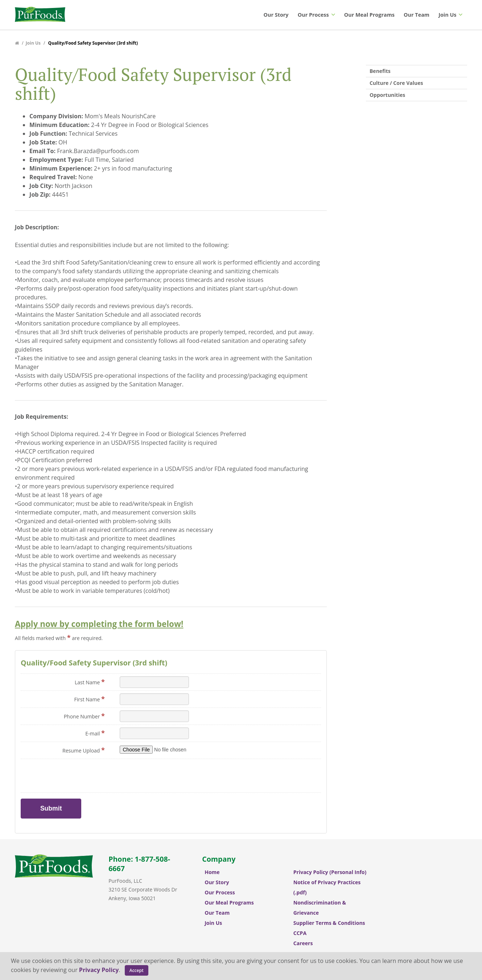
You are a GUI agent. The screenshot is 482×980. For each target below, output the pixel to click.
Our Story (276, 15)
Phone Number (84, 716)
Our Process (316, 15)
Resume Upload (84, 750)
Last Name (90, 682)
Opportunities (387, 95)
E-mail (95, 733)
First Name (89, 699)
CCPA (300, 933)
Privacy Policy (99, 970)
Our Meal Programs (369, 15)
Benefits (380, 71)
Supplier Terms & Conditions (329, 923)
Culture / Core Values (396, 83)
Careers (303, 943)
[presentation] (175, 776)
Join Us (450, 15)
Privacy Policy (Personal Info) (330, 872)
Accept (137, 970)
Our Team (417, 15)
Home (212, 872)
